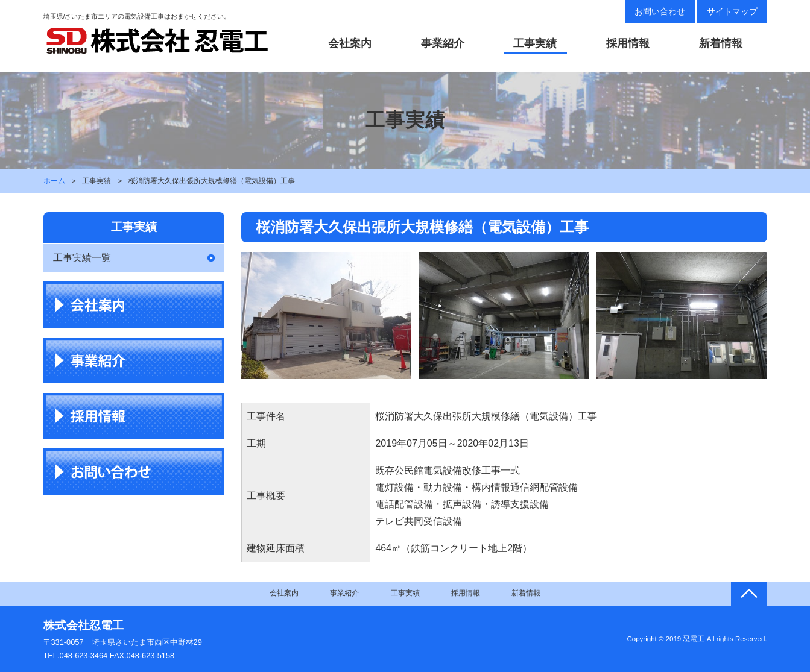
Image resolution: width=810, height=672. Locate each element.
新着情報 (721, 43)
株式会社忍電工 (84, 625)
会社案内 (350, 43)
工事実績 (535, 43)
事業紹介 (443, 43)
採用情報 (628, 43)
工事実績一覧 (82, 258)
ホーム (54, 181)
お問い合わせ (660, 11)
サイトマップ (732, 11)
